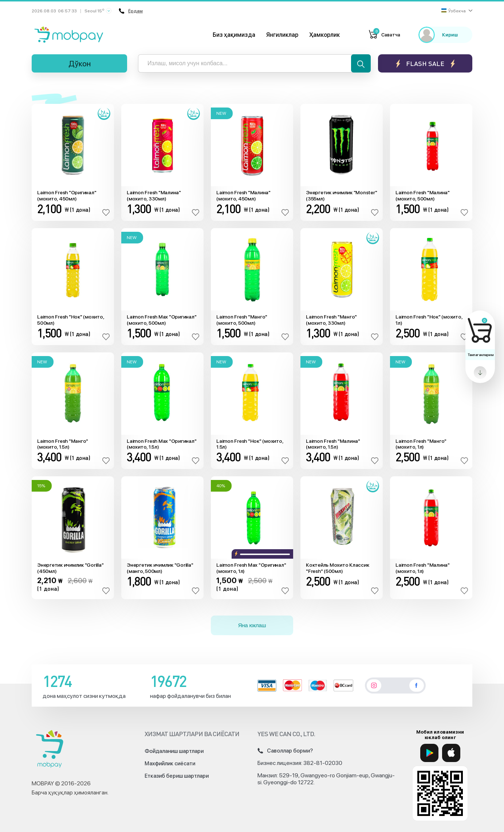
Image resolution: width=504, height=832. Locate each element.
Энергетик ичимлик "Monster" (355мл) (341, 196)
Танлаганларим (481, 355)
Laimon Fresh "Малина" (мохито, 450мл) (243, 196)
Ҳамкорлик (324, 35)
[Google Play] (429, 753)
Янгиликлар (282, 35)
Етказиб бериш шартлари (177, 776)
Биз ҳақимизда (234, 35)
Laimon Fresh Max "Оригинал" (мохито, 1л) (251, 568)
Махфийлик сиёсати (170, 763)
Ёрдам (131, 11)
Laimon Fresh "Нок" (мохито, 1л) (429, 320)
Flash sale (425, 64)
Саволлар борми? (285, 751)
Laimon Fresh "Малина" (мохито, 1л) (423, 568)
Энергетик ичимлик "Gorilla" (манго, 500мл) (160, 568)
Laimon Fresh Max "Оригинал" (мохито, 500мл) (162, 320)
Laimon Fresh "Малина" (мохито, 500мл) (423, 196)
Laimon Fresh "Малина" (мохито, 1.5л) (333, 444)
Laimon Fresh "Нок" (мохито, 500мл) (70, 320)
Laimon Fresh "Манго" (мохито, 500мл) (242, 320)
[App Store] (451, 753)
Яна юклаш (252, 625)
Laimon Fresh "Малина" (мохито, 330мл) (154, 196)
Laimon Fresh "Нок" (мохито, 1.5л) (250, 444)
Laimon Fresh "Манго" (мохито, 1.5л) (63, 444)
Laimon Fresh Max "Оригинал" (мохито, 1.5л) (162, 444)
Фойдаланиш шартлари (174, 751)
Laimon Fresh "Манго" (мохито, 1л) (421, 444)
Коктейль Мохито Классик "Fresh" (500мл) (337, 568)
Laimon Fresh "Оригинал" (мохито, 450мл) (67, 196)
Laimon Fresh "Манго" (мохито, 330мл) (331, 320)
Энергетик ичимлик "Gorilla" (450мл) (70, 568)
